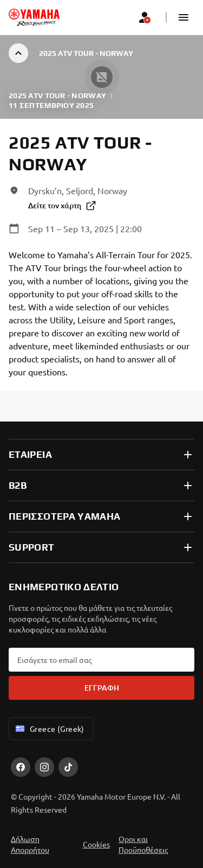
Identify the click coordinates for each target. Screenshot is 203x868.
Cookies (96, 844)
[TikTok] (68, 767)
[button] (184, 17)
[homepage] (34, 17)
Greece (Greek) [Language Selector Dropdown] (49, 729)
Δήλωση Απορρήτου (30, 844)
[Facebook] (21, 767)
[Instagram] (44, 767)
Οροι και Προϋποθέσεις (143, 844)
